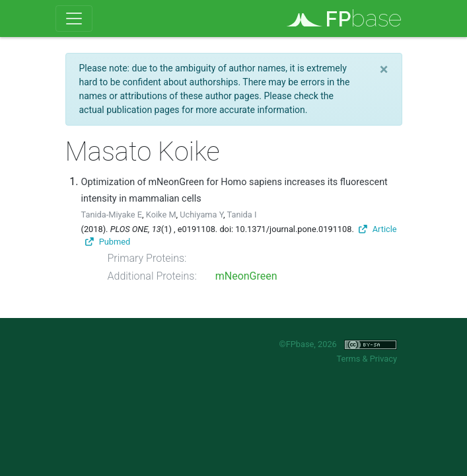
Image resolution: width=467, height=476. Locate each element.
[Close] (384, 69)
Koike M (161, 215)
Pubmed (108, 242)
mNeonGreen (246, 276)
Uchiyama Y (201, 215)
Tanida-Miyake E (112, 215)
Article (378, 229)
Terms (348, 359)
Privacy (383, 359)
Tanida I (242, 215)
